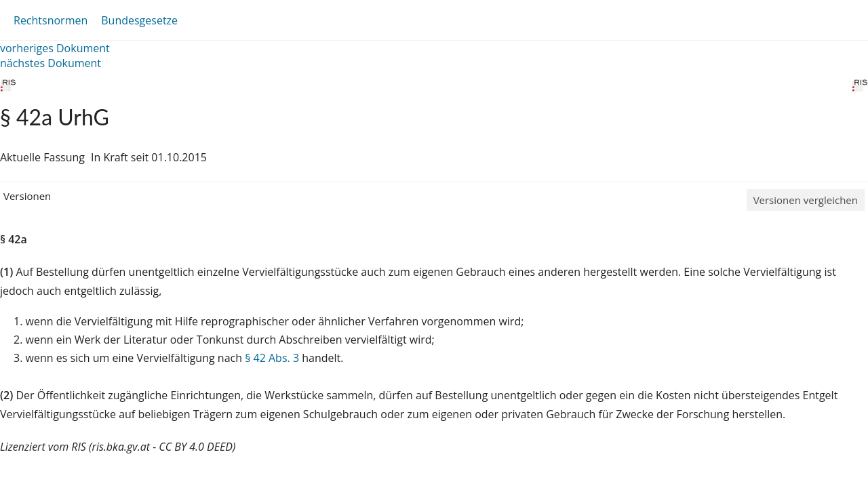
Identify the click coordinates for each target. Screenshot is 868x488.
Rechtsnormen (51, 20)
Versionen (27, 196)
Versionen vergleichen (806, 200)
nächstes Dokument (51, 63)
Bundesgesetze (139, 20)
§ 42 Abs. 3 (272, 358)
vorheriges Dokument (55, 48)
